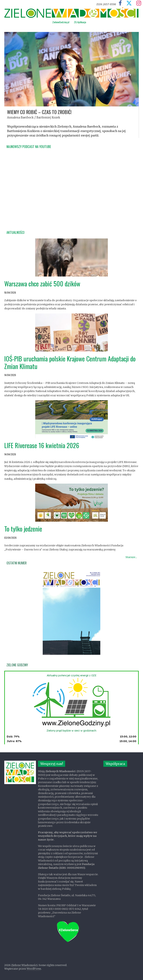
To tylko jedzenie (23, 529)
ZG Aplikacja (80, 22)
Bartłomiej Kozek (48, 117)
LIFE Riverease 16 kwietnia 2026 (42, 445)
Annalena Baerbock (20, 117)
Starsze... (131, 557)
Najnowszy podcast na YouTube (29, 147)
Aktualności (15, 232)
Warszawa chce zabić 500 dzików (42, 283)
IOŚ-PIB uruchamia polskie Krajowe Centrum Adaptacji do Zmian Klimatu (70, 362)
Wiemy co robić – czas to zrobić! (39, 112)
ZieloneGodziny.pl (61, 22)
